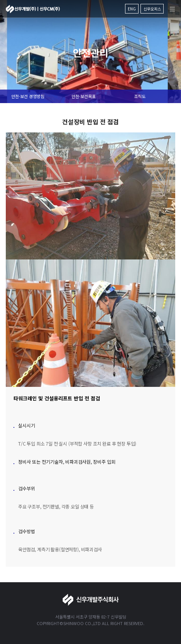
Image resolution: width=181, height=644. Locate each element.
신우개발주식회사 (33, 9)
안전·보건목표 (84, 96)
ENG (132, 9)
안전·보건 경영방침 (28, 96)
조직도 (140, 96)
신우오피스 (152, 9)
